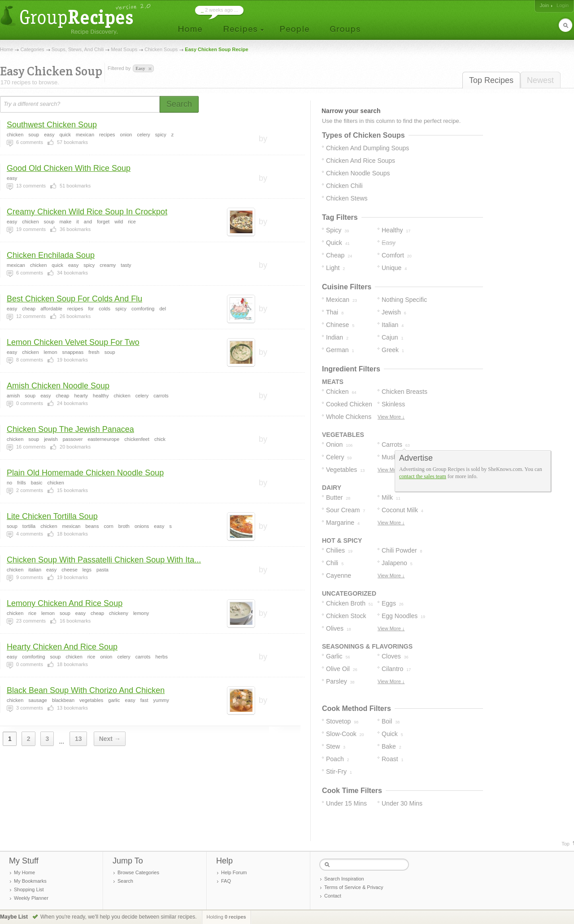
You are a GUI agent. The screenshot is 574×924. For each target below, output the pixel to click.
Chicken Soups (161, 49)
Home (7, 49)
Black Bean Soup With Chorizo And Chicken (86, 690)
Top (565, 844)
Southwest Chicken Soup (52, 125)
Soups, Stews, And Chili (78, 49)
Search (125, 881)
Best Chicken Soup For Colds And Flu (74, 299)
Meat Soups (124, 49)
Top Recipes (491, 80)
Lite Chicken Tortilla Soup (52, 516)
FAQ (226, 881)
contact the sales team (423, 476)
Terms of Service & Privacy (354, 887)
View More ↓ (391, 417)
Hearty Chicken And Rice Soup (62, 647)
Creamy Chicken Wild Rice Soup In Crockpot (87, 212)
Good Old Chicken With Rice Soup (69, 168)
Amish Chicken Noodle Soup (58, 386)
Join (544, 5)
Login (563, 5)
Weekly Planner (31, 898)
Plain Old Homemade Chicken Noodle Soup (85, 473)
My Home (24, 872)
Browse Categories (138, 872)
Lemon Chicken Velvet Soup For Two (73, 342)
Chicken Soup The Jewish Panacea (70, 429)
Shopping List (29, 889)
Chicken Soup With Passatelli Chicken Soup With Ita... (104, 560)
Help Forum (234, 872)
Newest (540, 80)
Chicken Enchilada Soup (51, 255)
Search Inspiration (344, 879)
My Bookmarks (30, 881)
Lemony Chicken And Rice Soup (65, 603)
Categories (32, 49)
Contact (333, 896)
